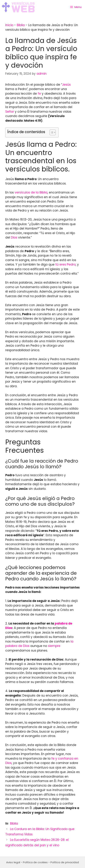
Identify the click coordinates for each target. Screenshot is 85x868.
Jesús (66, 85)
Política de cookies (35, 862)
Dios (14, 237)
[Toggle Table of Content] (51, 132)
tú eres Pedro (66, 264)
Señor (10, 112)
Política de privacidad (65, 862)
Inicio (9, 25)
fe (39, 94)
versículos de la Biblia (31, 192)
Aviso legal (13, 862)
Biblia (21, 25)
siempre (54, 646)
